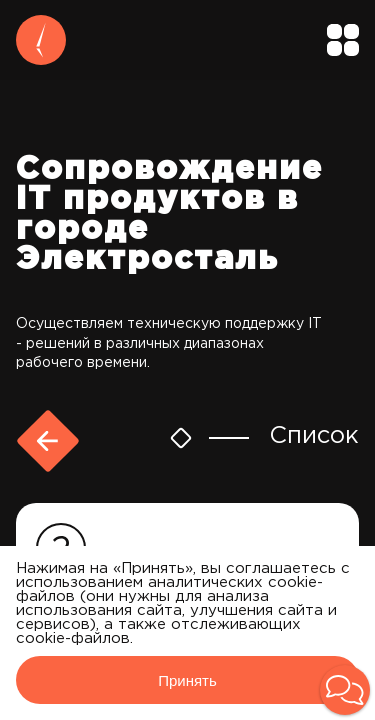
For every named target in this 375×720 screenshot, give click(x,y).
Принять (187, 680)
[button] (345, 690)
